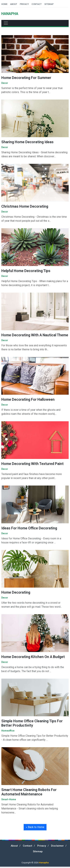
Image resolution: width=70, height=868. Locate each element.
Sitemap (49, 4)
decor (5, 83)
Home (4, 4)
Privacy (24, 4)
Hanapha (44, 863)
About (14, 4)
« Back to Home (35, 827)
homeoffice (8, 731)
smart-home (9, 799)
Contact (37, 4)
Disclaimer (57, 846)
